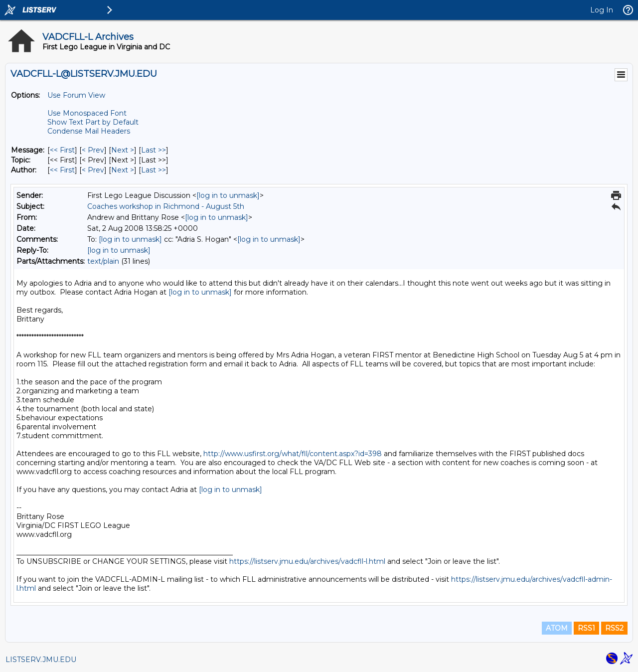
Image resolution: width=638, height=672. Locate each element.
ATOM (557, 628)
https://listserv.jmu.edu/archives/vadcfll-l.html (307, 561)
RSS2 (614, 628)
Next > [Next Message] (123, 150)
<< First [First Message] (62, 150)
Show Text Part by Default (93, 122)
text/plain (103, 261)
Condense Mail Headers (89, 131)
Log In (602, 10)
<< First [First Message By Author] (62, 170)
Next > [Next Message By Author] (123, 170)
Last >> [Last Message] (154, 150)
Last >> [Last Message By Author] (154, 170)
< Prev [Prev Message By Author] (93, 170)
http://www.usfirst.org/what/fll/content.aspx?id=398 (293, 454)
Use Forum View (76, 95)
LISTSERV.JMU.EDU (41, 660)
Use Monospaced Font (87, 113)
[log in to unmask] (228, 195)
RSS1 (586, 628)
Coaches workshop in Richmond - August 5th (166, 206)
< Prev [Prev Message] (93, 150)
